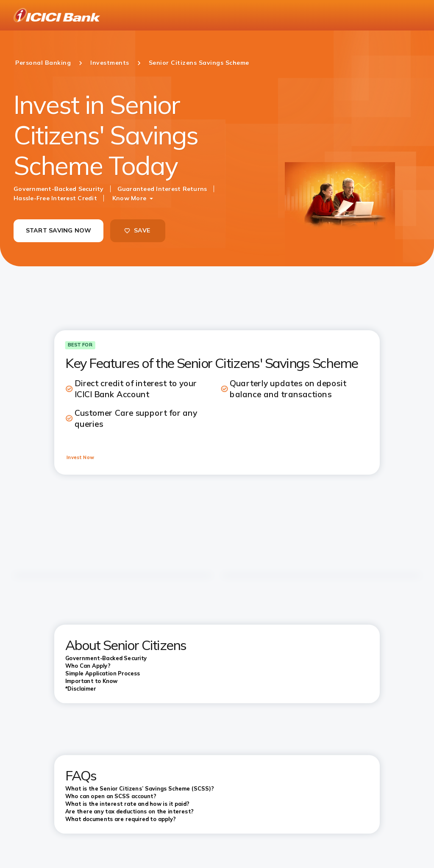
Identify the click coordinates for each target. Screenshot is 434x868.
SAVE (137, 230)
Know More (129, 198)
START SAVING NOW (59, 230)
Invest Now (80, 457)
